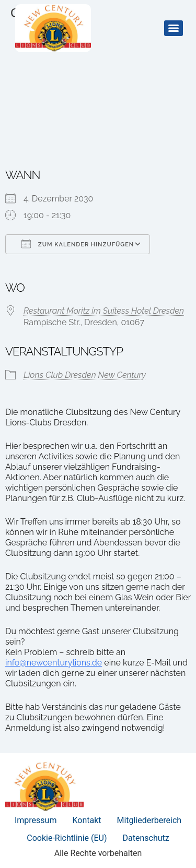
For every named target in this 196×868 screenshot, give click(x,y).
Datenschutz (146, 838)
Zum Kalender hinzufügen (78, 244)
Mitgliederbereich (149, 820)
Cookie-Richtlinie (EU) (67, 838)
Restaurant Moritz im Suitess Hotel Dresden (104, 311)
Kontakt (87, 820)
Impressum (36, 820)
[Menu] (174, 28)
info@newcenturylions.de (54, 663)
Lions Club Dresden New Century (85, 375)
